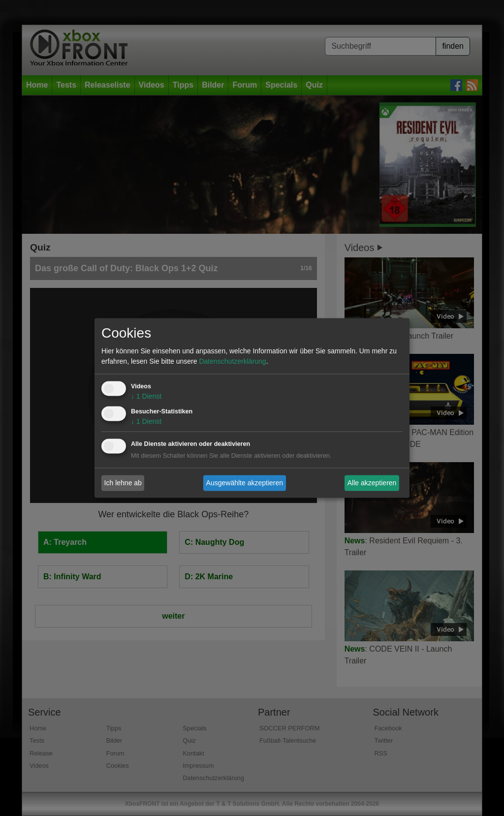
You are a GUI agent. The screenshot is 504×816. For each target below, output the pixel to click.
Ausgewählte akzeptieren (245, 483)
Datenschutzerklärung (232, 362)
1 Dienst (146, 397)
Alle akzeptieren (372, 483)
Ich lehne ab (123, 483)
